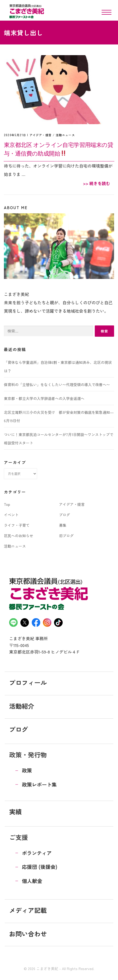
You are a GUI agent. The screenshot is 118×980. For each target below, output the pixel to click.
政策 (27, 770)
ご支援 (19, 837)
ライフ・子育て (17, 525)
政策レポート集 (39, 784)
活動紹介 (22, 706)
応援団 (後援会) (40, 867)
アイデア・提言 (41, 135)
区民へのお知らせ (19, 536)
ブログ (64, 515)
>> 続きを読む (97, 183)
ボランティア (37, 853)
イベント (11, 515)
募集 (63, 525)
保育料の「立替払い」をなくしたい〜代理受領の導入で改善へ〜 (57, 385)
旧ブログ (66, 536)
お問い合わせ (28, 934)
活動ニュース (65, 135)
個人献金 (32, 881)
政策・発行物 (28, 755)
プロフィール (28, 682)
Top (7, 504)
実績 (15, 812)
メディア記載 (28, 910)
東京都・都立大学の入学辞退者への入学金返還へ (44, 398)
